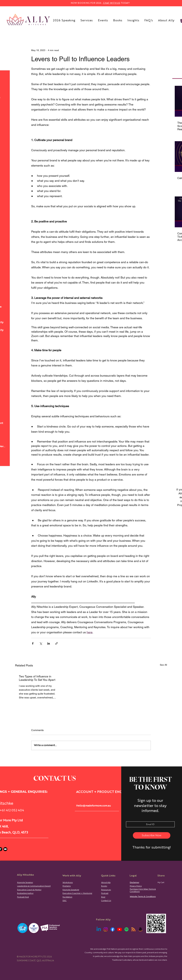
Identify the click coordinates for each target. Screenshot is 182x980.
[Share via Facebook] (33, 643)
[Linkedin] (99, 929)
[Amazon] (140, 929)
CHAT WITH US (112, 3)
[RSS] (133, 929)
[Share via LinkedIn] (49, 643)
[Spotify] (126, 929)
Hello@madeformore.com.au (94, 806)
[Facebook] (113, 929)
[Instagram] (106, 929)
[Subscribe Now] (152, 835)
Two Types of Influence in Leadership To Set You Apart (37, 678)
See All (163, 665)
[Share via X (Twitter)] (41, 643)
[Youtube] (5, 849)
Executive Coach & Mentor (29, 890)
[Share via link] (56, 643)
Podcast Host (23, 897)
